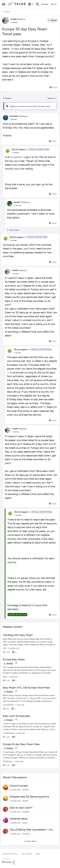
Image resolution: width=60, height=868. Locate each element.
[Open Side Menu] (4, 4)
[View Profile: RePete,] (6, 787)
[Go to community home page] (17, 4)
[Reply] (53, 87)
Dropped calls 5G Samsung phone (29, 797)
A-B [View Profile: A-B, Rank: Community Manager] (4, 648)
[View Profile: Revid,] (6, 820)
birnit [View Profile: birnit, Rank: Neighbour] (5, 676)
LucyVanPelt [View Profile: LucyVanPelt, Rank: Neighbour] (8, 704)
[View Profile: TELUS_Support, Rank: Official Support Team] (8, 151)
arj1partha (16, 157)
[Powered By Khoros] (30, 862)
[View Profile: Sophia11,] (6, 831)
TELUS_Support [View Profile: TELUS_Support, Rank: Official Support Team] (18, 149)
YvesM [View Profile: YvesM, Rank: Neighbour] (13, 19)
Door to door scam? (21, 808)
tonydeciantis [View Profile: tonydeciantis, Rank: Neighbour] (9, 733)
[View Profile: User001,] (6, 809)
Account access (19, 786)
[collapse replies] (30, 114)
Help (38, 854)
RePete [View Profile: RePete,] (26, 789)
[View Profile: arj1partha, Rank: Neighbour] (6, 118)
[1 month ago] (15, 789)
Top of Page (27, 854)
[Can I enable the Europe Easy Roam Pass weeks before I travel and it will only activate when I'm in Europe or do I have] (30, 670)
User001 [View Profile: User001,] (26, 811)
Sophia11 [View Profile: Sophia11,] (26, 833)
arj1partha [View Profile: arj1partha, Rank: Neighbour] (14, 116)
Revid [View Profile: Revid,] (25, 822)
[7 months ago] (13, 648)
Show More (13, 230)
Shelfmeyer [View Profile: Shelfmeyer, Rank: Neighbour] (8, 761)
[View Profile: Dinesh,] (6, 798)
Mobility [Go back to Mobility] (6, 12)
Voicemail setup (19, 819)
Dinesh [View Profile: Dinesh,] (25, 800)
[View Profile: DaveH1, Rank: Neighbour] (10, 204)
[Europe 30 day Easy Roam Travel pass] (13, 119)
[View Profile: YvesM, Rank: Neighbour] (6, 20)
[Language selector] (31, 4)
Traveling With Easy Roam (18, 635)
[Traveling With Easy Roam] (30, 642)
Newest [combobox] (52, 98)
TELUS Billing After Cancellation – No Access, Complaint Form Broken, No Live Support (33, 830)
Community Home (10, 854)
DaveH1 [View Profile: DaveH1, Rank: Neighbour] (17, 202)
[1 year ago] (13, 676)
